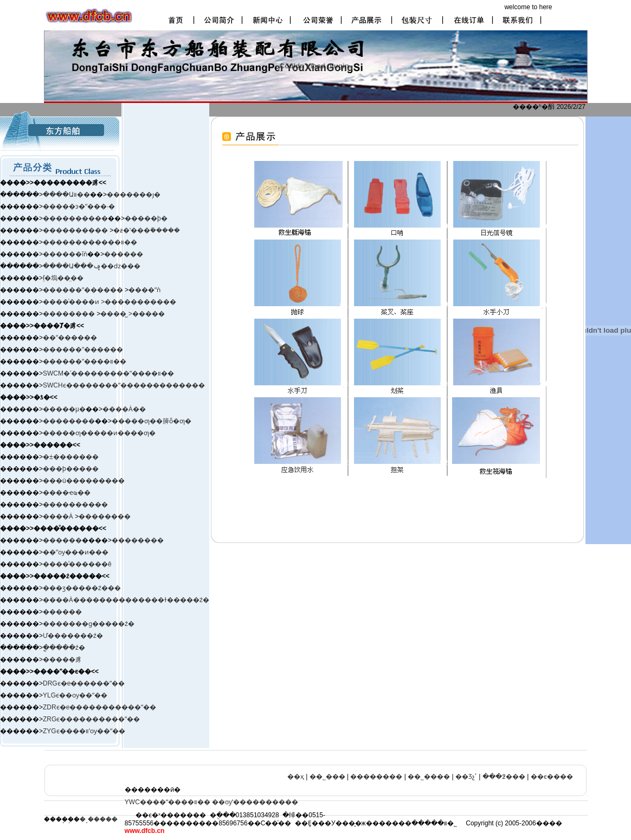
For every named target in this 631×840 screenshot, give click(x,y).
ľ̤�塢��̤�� (63, 278)
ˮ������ (102, 290)
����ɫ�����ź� (174, 600)
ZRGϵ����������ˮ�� (91, 719)
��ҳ (296, 777)
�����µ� (64, 409)
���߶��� (504, 777)
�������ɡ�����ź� (89, 624)
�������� (70, 314)
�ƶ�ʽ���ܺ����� (147, 230)
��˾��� (327, 777)
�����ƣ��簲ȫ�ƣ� (152, 421)
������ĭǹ (65, 254)
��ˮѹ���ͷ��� (76, 552)
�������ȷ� (134, 195)
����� (149, 314)
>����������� (139, 302)
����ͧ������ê (77, 564)
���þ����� (71, 469)
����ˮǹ (144, 290)
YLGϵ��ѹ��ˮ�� (75, 695)
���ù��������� (84, 481)
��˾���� (429, 777)
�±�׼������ (71, 457)
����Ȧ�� (124, 409)
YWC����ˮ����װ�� (168, 802)
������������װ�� (90, 242)
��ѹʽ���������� (255, 802)
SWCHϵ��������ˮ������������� (124, 385)
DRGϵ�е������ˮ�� (84, 683)
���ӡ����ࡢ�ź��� (82, 588)
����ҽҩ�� (67, 493)
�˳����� (99, 819)
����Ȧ (58, 516)
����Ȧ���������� (91, 600)
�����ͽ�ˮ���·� (79, 206)
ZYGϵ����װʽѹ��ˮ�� (84, 731)
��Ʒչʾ (466, 777)
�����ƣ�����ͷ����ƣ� (99, 433)
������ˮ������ (83, 350)
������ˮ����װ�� (85, 361)
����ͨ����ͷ (72, 302)
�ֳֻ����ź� (64, 648)
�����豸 (62, 660)
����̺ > (116, 314)
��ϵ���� (552, 777)
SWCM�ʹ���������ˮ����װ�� (108, 373)
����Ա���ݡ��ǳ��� (92, 266)
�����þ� (146, 218)
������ (124, 254)
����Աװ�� (66, 195)
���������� (75, 218)
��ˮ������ (70, 338)
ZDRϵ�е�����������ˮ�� (99, 707)
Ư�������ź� (73, 636)
